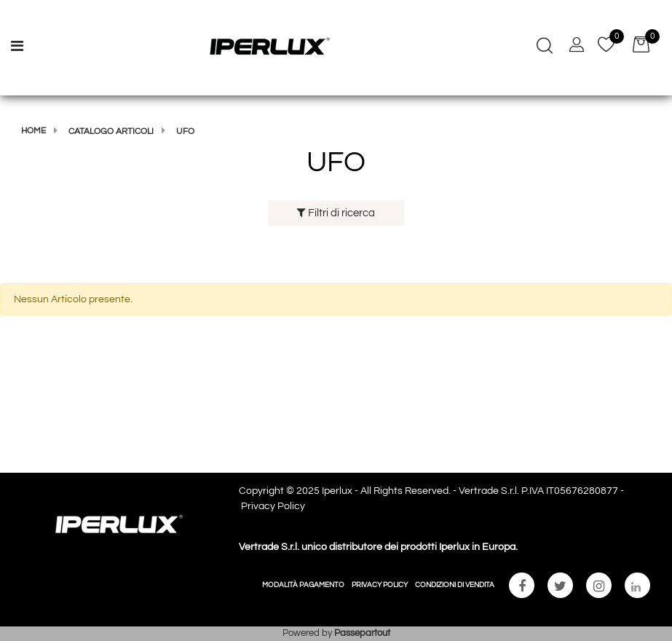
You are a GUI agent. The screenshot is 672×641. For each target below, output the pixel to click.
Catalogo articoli (111, 131)
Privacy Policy (273, 506)
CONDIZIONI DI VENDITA (455, 585)
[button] (545, 47)
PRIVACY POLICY (380, 585)
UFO (185, 131)
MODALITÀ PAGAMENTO (303, 585)
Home (33, 131)
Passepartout (362, 633)
